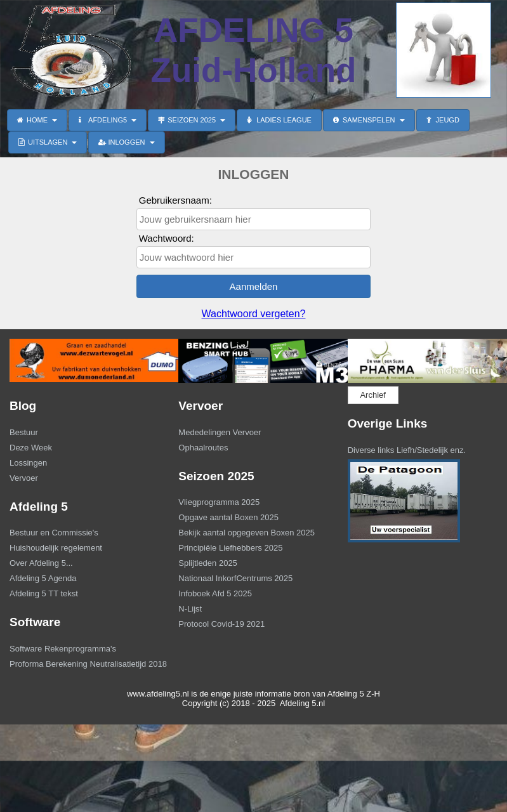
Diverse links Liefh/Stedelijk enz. (407, 450)
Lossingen (28, 463)
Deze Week (31, 448)
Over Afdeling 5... (41, 563)
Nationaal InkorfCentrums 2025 (235, 578)
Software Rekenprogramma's (63, 649)
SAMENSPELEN (369, 120)
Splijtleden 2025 (208, 563)
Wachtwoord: (167, 238)
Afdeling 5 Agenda (43, 578)
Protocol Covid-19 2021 (221, 624)
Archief (372, 395)
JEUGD (443, 120)
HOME (37, 120)
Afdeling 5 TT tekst (44, 593)
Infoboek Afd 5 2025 (215, 593)
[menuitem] (84, 434)
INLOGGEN (126, 142)
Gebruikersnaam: (175, 200)
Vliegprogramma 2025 (219, 502)
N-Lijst (190, 609)
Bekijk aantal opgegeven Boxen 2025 (247, 533)
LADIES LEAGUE (279, 120)
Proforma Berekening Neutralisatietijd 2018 (83, 664)
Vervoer (24, 478)
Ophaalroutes (203, 448)
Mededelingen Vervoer (220, 432)
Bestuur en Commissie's (54, 533)
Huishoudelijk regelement (56, 548)
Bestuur (24, 432)
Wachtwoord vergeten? (254, 314)
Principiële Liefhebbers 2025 (230, 548)
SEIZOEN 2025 (192, 120)
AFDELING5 (108, 120)
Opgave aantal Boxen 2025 (228, 517)
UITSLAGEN (48, 142)
